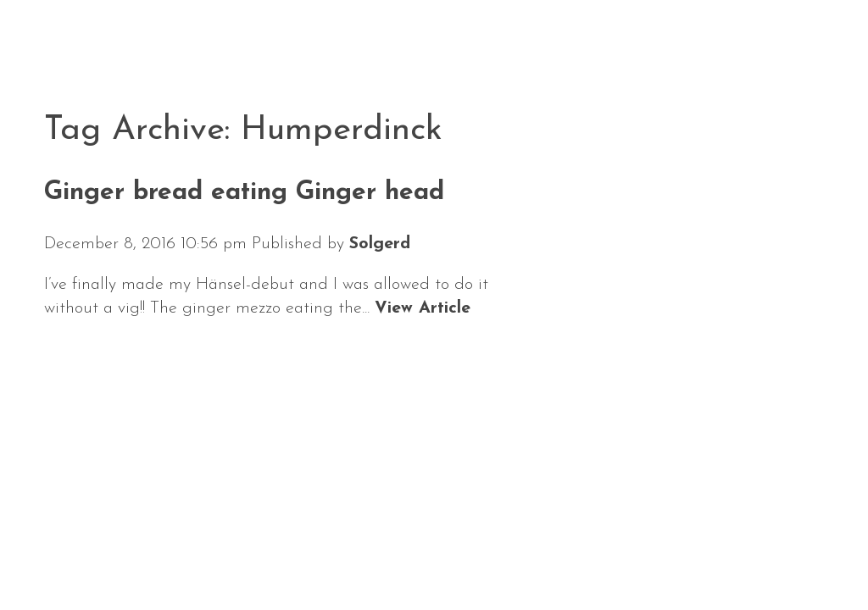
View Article (423, 308)
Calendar (172, 558)
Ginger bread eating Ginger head (244, 193)
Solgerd (380, 244)
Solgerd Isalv (714, 552)
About (276, 558)
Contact (594, 558)
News (72, 558)
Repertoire (385, 558)
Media (496, 558)
